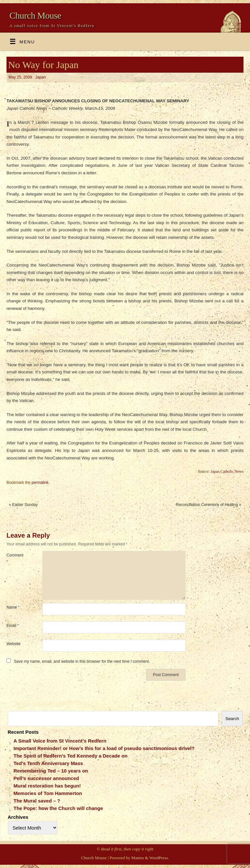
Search (232, 719)
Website (14, 644)
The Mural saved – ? (37, 801)
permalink (40, 483)
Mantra (137, 858)
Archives (18, 817)
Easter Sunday (23, 505)
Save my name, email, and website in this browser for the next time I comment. (82, 661)
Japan (41, 77)
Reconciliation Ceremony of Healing (209, 505)
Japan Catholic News (227, 471)
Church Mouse (35, 15)
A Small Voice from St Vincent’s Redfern (60, 741)
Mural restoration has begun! (47, 786)
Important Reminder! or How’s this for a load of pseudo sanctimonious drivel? (104, 748)
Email (13, 626)
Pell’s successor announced (46, 778)
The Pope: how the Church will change (58, 808)
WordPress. (159, 858)
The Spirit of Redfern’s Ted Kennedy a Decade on (71, 756)
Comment (15, 558)
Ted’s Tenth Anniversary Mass (48, 763)
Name (13, 607)
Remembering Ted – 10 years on (51, 771)
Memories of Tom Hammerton (48, 793)
